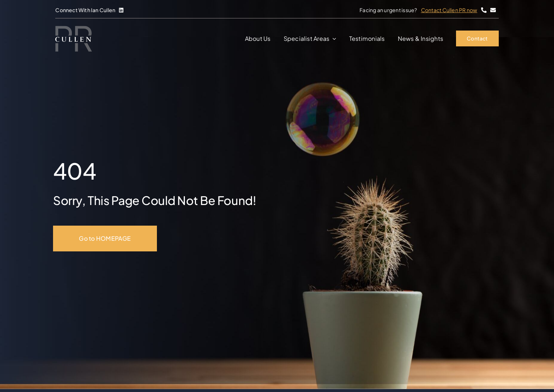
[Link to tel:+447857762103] (484, 10)
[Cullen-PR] (74, 29)
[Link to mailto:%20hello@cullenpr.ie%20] (493, 10)
